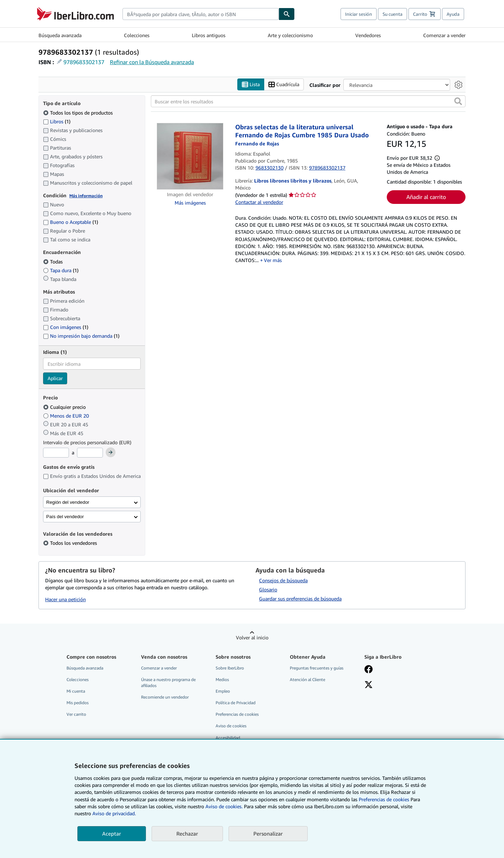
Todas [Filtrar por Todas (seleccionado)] (54, 262)
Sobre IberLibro (230, 668)
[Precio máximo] (90, 453)
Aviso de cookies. (224, 806)
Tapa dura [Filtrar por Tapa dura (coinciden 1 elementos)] (61, 270)
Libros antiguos (209, 35)
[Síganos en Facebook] (369, 670)
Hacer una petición (65, 599)
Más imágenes (190, 203)
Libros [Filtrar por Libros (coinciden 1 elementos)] (57, 121)
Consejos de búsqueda (283, 580)
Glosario (268, 589)
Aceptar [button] (112, 833)
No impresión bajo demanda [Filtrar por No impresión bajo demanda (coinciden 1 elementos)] (81, 336)
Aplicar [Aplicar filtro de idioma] (55, 378)
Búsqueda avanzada (60, 35)
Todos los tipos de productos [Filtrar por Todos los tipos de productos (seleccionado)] (79, 113)
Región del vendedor (68, 502)
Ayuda (453, 14)
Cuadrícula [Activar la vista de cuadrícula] (284, 85)
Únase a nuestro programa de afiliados (168, 682)
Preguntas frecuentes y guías (317, 668)
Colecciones (137, 35)
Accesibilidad (228, 738)
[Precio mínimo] (56, 453)
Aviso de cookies (231, 726)
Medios (222, 679)
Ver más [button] (273, 260)
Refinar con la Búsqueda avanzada (152, 62)
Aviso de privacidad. (114, 813)
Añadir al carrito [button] (426, 197)
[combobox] (201, 14)
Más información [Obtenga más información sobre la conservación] (86, 196)
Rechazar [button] (187, 833)
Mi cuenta (76, 691)
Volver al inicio (252, 637)
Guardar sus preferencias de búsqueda (300, 599)
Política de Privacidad (236, 703)
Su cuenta (393, 14)
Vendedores (368, 35)
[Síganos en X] (369, 685)
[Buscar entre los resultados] (308, 101)
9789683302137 (84, 62)
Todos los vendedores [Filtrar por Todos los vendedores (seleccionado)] (74, 543)
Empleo (223, 691)
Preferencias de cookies (384, 799)
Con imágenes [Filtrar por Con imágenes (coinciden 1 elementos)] (66, 327)
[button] (458, 101)
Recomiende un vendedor (165, 697)
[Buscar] (287, 14)
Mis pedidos (78, 703)
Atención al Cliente (307, 679)
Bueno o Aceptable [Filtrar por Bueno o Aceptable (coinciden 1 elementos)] (71, 222)
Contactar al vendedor (259, 202)
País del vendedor (65, 517)
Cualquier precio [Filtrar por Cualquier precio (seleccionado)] (65, 407)
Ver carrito (76, 714)
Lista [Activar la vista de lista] (251, 85)
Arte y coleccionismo (290, 35)
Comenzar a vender (444, 35)
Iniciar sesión (359, 14)
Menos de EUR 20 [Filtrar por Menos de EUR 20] (67, 416)
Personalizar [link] (268, 833)
